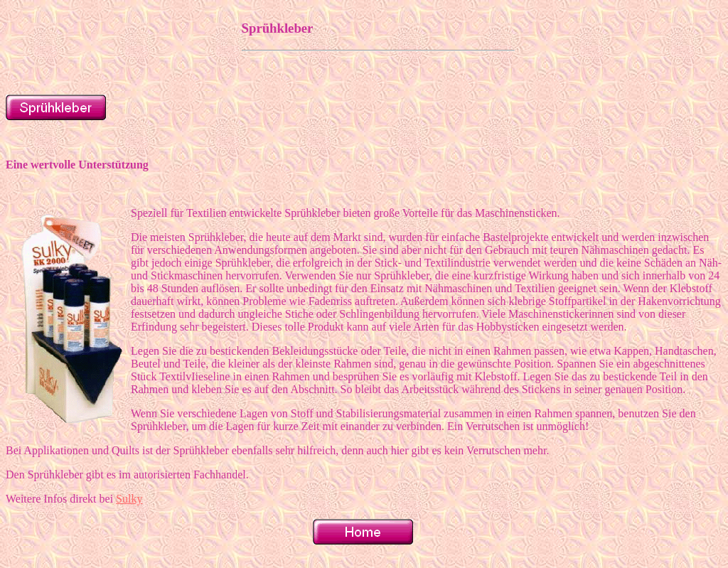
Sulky (129, 499)
